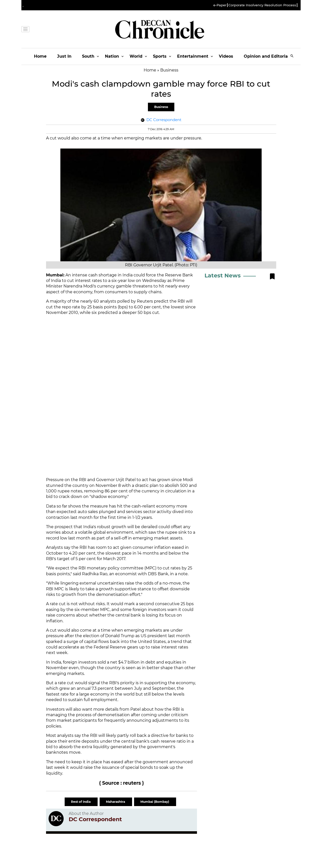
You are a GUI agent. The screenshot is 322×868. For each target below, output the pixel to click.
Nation (112, 56)
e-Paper (220, 5)
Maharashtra (116, 802)
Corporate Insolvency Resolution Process (262, 5)
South (88, 56)
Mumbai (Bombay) (155, 802)
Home (40, 56)
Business (161, 107)
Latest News (223, 276)
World (136, 56)
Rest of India (81, 802)
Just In (64, 56)
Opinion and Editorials (268, 56)
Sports (160, 56)
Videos (226, 56)
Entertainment (193, 56)
